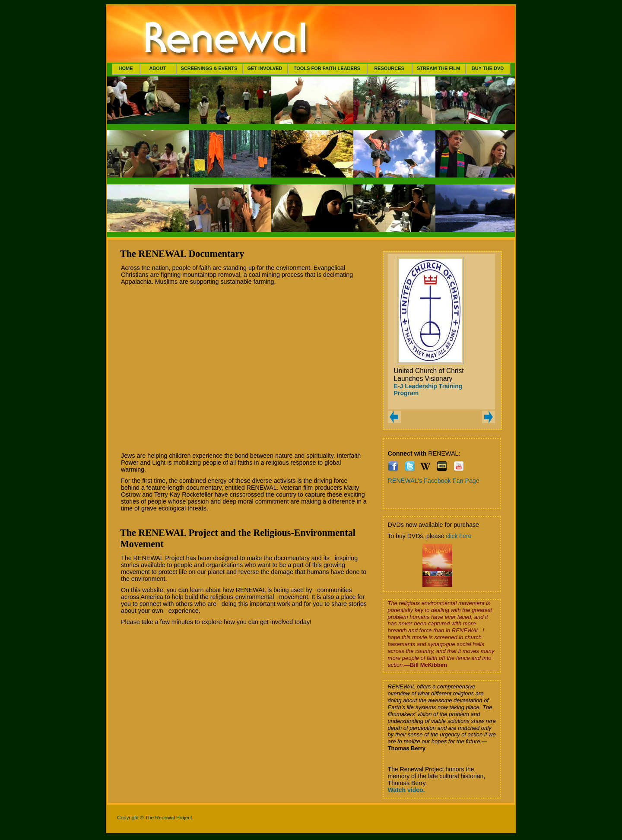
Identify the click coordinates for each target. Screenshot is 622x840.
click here (459, 536)
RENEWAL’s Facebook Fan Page (434, 481)
